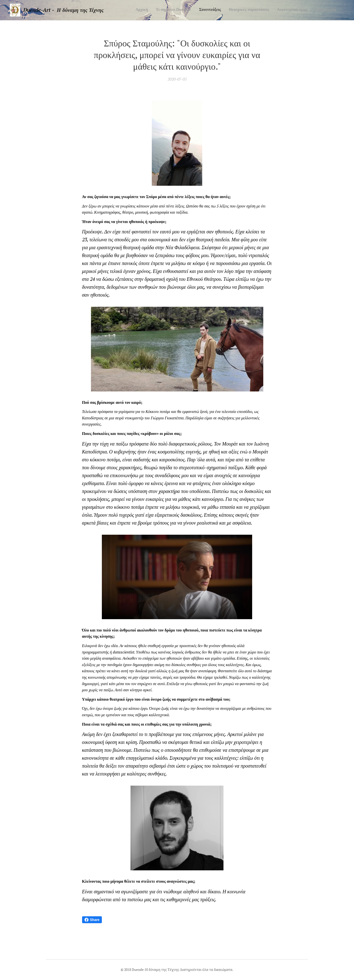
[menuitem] (298, 10)
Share (92, 920)
